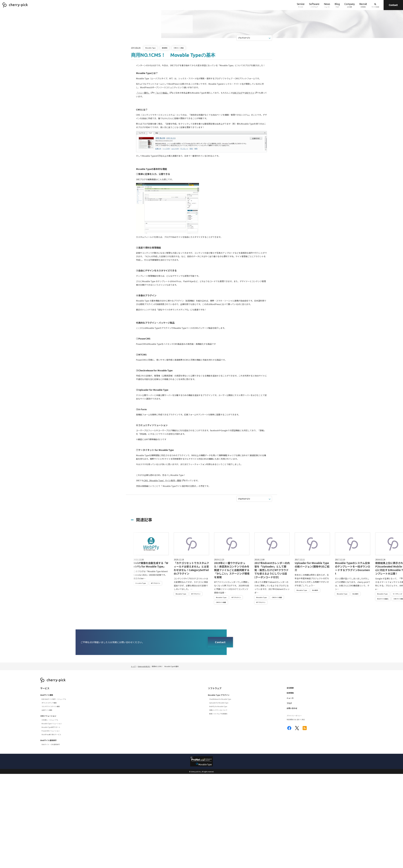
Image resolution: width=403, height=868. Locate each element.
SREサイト (249, 93)
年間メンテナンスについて (218, 710)
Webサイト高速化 (383, 599)
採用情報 (363, 5)
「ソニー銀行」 (143, 93)
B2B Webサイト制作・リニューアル (54, 699)
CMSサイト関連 (179, 48)
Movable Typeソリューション (52, 723)
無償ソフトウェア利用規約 (218, 714)
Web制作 (315, 590)
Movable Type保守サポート (51, 727)
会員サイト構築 (47, 710)
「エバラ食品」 (162, 93)
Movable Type (150, 48)
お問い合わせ (292, 708)
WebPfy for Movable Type (218, 706)
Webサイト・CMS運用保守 (51, 744)
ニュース (327, 5)
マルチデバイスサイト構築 (51, 706)
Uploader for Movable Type (219, 703)
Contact (393, 5)
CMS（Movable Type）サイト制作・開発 (162, 480)
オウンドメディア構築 (49, 703)
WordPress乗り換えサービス (51, 734)
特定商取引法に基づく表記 (296, 719)
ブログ (337, 5)
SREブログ (238, 93)
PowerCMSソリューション (51, 731)
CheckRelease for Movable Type (220, 699)
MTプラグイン (156, 583)
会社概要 (349, 5)
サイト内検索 (375, 5)
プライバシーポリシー (294, 716)
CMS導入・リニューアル (50, 720)
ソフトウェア (314, 5)
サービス (301, 5)
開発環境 (165, 48)
